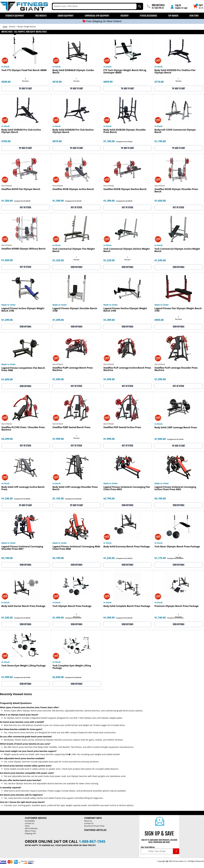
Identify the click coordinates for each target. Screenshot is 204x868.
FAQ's (27, 826)
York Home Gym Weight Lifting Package (24, 666)
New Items (194, 16)
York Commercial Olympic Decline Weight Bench (127, 250)
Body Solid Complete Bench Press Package (127, 606)
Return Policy (30, 831)
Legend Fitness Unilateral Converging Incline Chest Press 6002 (175, 488)
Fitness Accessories (148, 16)
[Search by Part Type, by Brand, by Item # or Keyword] (139, 6)
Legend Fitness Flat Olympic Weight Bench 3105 (178, 310)
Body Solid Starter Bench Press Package (23, 606)
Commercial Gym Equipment (97, 16)
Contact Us (29, 823)
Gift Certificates (31, 828)
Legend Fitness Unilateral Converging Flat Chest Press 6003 (127, 488)
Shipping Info (30, 833)
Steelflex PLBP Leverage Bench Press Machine (73, 369)
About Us (88, 821)
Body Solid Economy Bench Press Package (127, 547)
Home (5, 27)
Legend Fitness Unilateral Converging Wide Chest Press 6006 (76, 548)
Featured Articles (95, 830)
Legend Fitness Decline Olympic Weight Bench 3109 (125, 310)
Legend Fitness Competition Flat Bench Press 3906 (23, 369)
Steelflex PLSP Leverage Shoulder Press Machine (176, 369)
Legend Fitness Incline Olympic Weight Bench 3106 (23, 310)
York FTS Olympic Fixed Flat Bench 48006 (24, 70)
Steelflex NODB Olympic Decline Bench (125, 189)
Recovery (125, 16)
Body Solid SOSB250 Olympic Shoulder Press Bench (125, 131)
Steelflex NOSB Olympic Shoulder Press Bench (176, 191)
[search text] (95, 6)
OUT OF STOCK (25, 207)
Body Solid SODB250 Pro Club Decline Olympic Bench (73, 131)
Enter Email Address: (148, 847)
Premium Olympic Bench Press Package (177, 606)
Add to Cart (25, 89)
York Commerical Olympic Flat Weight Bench (74, 250)
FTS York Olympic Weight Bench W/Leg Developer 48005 (125, 72)
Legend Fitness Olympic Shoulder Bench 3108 (75, 310)
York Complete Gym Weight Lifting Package (72, 667)
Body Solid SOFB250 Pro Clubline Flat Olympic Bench (175, 72)
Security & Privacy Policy (94, 826)
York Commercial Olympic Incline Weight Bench (177, 250)
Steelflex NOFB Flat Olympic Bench (21, 189)
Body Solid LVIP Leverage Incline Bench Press (23, 488)
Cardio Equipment (66, 16)
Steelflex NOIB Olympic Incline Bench (73, 189)
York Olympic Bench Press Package (72, 606)
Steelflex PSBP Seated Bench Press (71, 427)
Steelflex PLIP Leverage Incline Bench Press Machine (127, 369)
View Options (76, 267)
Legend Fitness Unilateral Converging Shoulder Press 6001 (22, 548)
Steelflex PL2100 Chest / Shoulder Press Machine (23, 429)
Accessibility (30, 821)
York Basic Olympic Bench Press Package (177, 547)
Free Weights (41, 16)
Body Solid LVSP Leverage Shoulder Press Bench (75, 488)
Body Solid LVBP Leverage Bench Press (176, 428)
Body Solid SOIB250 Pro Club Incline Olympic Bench (21, 131)
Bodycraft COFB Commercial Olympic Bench (175, 131)
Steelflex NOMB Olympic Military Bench (24, 249)
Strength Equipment (15, 16)
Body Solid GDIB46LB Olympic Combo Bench (73, 72)
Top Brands (173, 16)
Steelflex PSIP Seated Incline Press (122, 427)
